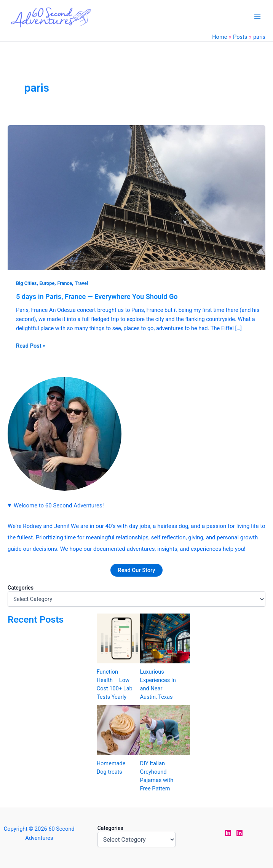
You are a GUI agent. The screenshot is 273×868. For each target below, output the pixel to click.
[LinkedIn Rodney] (239, 833)
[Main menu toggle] (257, 17)
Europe (47, 283)
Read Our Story (137, 570)
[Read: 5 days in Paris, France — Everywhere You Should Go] (136, 197)
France (65, 283)
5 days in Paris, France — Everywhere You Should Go (97, 296)
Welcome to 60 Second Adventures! (59, 506)
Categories (21, 588)
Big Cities (26, 283)
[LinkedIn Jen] (228, 833)
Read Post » (31, 345)
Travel (81, 283)
